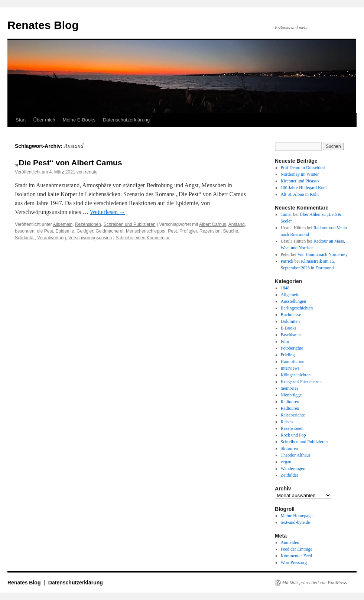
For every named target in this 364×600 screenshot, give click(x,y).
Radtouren (290, 402)
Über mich (44, 120)
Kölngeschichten (296, 375)
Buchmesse (291, 315)
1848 (285, 288)
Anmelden (290, 542)
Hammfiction (293, 361)
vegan (286, 462)
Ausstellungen (294, 301)
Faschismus (291, 335)
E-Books (289, 328)
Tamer (286, 214)
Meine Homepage (297, 516)
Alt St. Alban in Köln (300, 194)
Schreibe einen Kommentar (142, 238)
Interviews (290, 368)
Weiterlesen (108, 212)
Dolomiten (290, 321)
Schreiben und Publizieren (130, 224)
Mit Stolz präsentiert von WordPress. (315, 583)
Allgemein (63, 224)
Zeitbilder (290, 475)
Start (21, 120)
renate (91, 172)
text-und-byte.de (295, 522)
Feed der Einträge (297, 549)
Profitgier (188, 231)
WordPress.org (294, 562)
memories (290, 388)
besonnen (25, 231)
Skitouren (290, 448)
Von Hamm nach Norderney (323, 254)
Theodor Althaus (296, 455)
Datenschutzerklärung (126, 120)
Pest (172, 231)
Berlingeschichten (297, 308)
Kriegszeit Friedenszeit (301, 382)
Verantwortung (51, 238)
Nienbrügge (291, 395)
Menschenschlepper (146, 231)
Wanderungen (293, 468)
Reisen (287, 422)
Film (285, 341)
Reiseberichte (293, 415)
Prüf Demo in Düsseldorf (303, 168)
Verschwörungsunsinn (90, 238)
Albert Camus (213, 224)
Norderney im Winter (300, 174)
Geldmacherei (110, 231)
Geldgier (85, 231)
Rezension (210, 231)
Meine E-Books (79, 120)
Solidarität (25, 238)
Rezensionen (88, 224)
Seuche (230, 231)
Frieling (288, 355)
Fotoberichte (292, 348)
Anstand (237, 224)
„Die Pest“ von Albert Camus (69, 163)
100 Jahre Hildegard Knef (304, 188)
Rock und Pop (293, 435)
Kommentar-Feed (296, 556)
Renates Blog (43, 25)
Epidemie (65, 231)
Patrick (287, 261)
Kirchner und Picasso (300, 181)
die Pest (45, 231)
